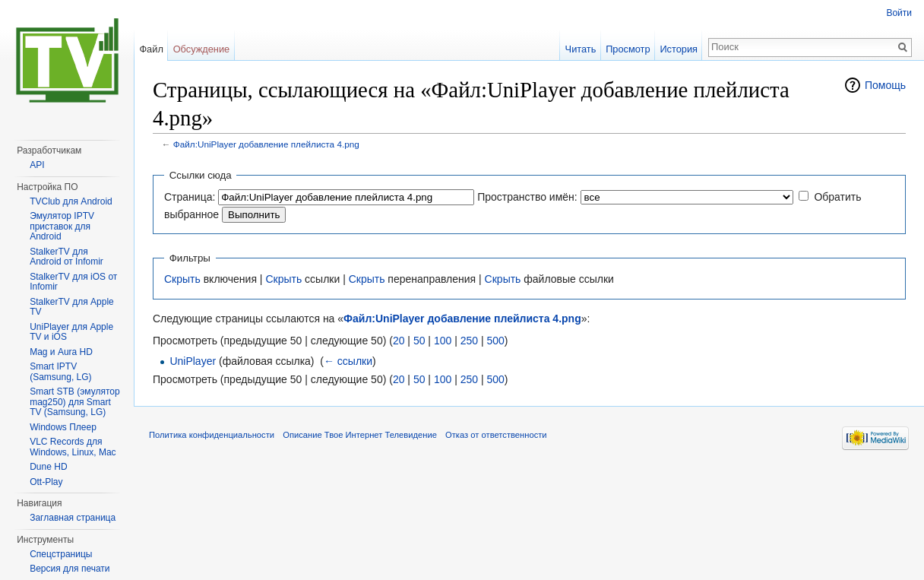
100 (443, 341)
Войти (899, 13)
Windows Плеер (63, 427)
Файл (151, 49)
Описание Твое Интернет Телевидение (360, 435)
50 (419, 341)
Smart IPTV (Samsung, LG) (60, 372)
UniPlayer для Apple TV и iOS (71, 332)
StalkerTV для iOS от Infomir (73, 282)
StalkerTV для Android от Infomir (66, 257)
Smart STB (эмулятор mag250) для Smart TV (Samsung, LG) (74, 402)
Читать (581, 49)
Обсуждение (202, 49)
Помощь (885, 85)
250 (469, 341)
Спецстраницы (61, 554)
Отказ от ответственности (496, 435)
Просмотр (628, 49)
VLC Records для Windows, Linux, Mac (73, 447)
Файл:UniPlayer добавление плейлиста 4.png (266, 144)
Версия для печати (70, 569)
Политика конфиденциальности (212, 435)
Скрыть (182, 279)
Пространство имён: (527, 197)
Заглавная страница (73, 518)
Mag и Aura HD (61, 352)
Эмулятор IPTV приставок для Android (62, 226)
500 (495, 341)
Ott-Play (46, 482)
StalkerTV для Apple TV (72, 307)
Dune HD (48, 467)
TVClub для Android (71, 201)
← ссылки (348, 361)
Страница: (190, 197)
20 (399, 341)
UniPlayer (193, 361)
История (679, 49)
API (37, 165)
